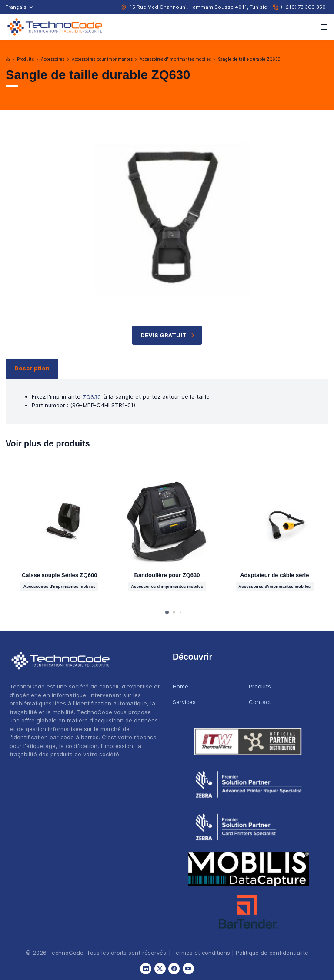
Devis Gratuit (169, 335)
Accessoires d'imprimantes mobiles (175, 59)
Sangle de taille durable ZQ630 (249, 59)
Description (32, 368)
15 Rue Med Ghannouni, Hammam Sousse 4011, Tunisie (198, 7)
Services (184, 702)
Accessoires (53, 59)
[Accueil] (8, 60)
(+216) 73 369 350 (303, 7)
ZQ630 (93, 396)
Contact (260, 702)
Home (180, 686)
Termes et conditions (201, 953)
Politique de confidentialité (272, 953)
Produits (25, 59)
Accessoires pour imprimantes (102, 59)
